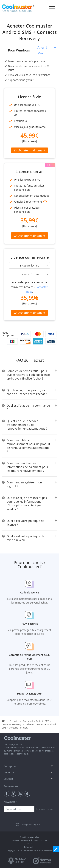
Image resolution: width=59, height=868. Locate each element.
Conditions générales (30, 837)
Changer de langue (29, 825)
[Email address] (19, 809)
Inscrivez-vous (45, 809)
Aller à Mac (42, 50)
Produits (14, 721)
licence (29, 844)
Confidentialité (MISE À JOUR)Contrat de (29, 840)
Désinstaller (29, 847)
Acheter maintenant (29, 150)
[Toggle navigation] (52, 8)
